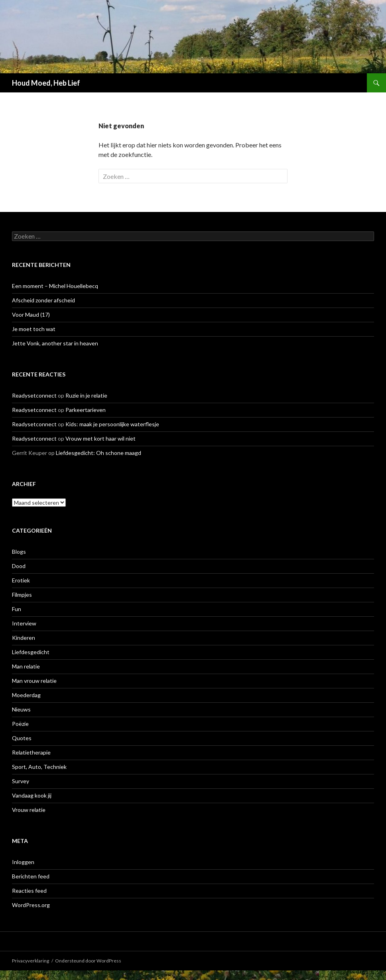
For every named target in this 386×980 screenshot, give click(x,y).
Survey (21, 781)
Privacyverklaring (31, 961)
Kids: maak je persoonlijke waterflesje (112, 424)
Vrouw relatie (29, 810)
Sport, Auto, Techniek (39, 767)
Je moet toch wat (34, 329)
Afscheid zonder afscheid (43, 300)
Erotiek (21, 580)
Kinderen (24, 638)
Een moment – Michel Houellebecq (55, 286)
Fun (17, 609)
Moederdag (26, 695)
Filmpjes (22, 595)
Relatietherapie (31, 752)
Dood (19, 566)
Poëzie (20, 724)
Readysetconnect (34, 395)
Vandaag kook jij (32, 795)
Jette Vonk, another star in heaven (55, 343)
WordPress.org (31, 905)
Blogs (19, 552)
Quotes (22, 738)
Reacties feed (29, 891)
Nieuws (21, 709)
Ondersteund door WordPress (88, 961)
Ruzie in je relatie (86, 395)
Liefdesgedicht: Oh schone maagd (98, 453)
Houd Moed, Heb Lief (46, 83)
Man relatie (26, 666)
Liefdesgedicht (31, 652)
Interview (24, 623)
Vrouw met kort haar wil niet (100, 438)
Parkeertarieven (86, 410)
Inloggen (23, 862)
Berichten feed (31, 876)
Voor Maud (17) (31, 315)
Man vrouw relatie (34, 681)
